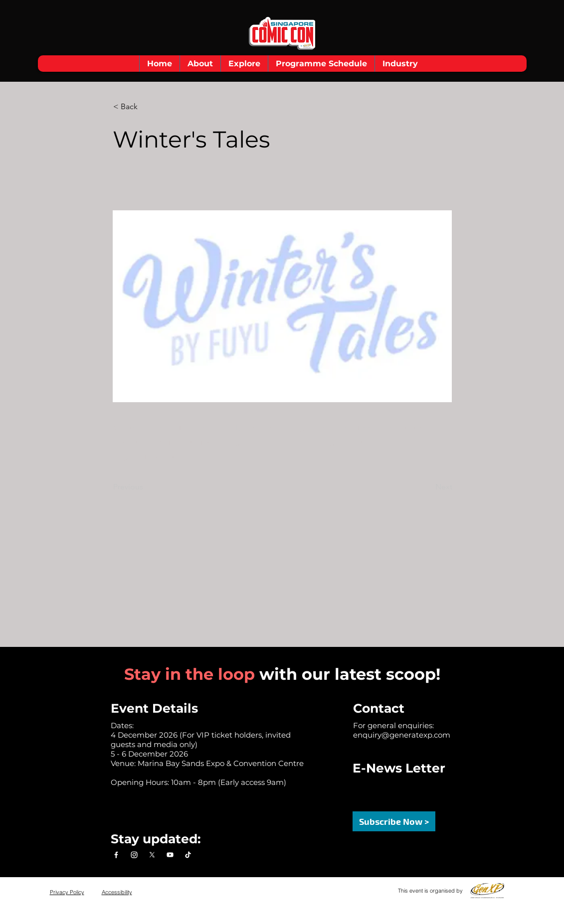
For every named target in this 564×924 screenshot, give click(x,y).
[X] (152, 855)
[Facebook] (116, 855)
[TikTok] (188, 855)
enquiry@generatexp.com (402, 735)
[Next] (427, 487)
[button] (200, 64)
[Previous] (146, 487)
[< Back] (146, 107)
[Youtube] (170, 855)
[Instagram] (134, 855)
